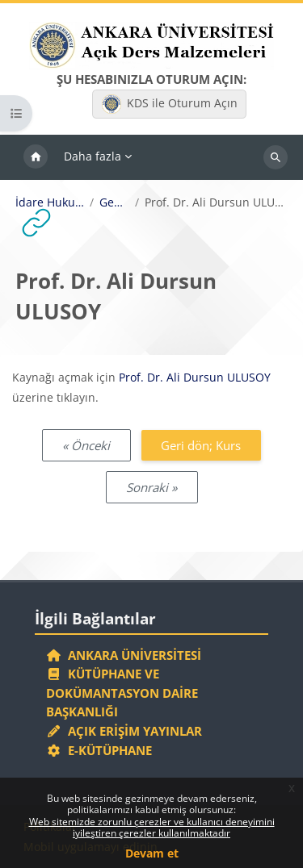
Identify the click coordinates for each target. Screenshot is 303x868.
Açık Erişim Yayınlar (126, 731)
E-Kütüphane (99, 750)
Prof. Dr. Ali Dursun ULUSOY (195, 377)
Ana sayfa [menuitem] (36, 157)
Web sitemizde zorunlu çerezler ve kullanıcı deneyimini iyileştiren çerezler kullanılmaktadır (152, 827)
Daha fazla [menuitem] (93, 156)
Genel (114, 202)
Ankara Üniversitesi (124, 655)
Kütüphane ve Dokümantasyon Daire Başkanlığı (122, 693)
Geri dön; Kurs (201, 445)
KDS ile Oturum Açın (170, 104)
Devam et (152, 853)
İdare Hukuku (50, 202)
